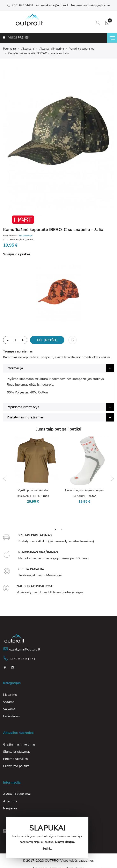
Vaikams (9, 709)
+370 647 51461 (20, 5)
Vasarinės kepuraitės (82, 49)
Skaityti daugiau (65, 842)
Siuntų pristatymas (17, 752)
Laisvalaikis (11, 716)
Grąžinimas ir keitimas (19, 744)
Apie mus (10, 801)
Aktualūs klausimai (17, 794)
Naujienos (10, 808)
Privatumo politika (16, 766)
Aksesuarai (28, 49)
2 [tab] (62, 529)
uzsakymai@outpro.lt (52, 5)
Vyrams (9, 702)
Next (112, 479)
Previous (5, 479)
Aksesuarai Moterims (52, 49)
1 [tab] (56, 529)
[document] (47, 837)
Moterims (10, 695)
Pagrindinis (10, 49)
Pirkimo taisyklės (15, 759)
